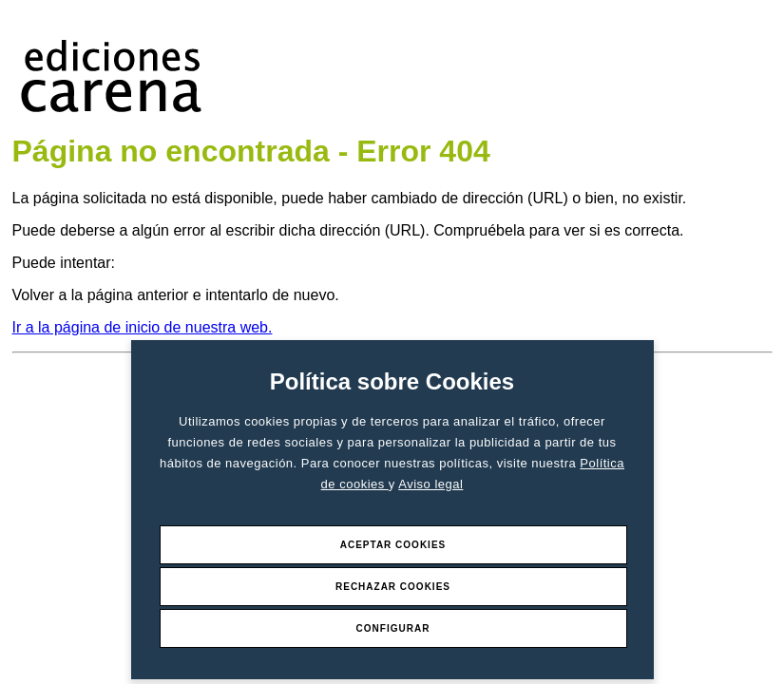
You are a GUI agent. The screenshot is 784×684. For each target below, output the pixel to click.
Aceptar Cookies (393, 545)
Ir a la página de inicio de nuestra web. (143, 327)
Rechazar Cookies (393, 587)
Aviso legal (430, 484)
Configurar (393, 628)
